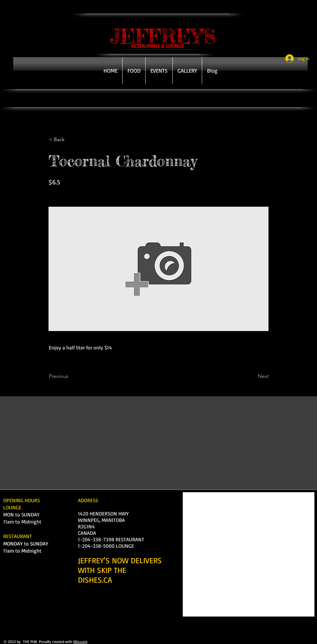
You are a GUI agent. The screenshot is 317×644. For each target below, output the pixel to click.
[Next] (253, 376)
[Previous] (70, 376)
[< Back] (70, 140)
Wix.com (80, 642)
